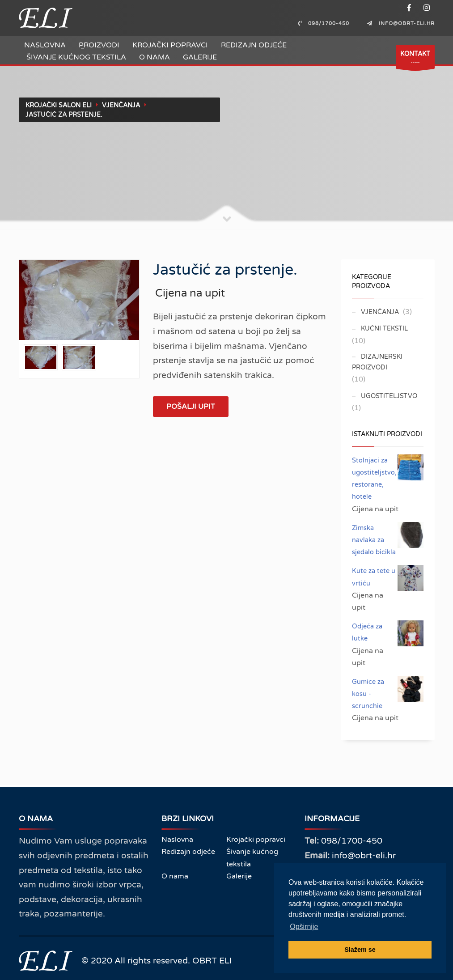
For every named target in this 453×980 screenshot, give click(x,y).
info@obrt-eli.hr (364, 855)
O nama (155, 57)
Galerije (200, 57)
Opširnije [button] (304, 927)
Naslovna (45, 45)
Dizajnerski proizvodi (377, 362)
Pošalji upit (191, 407)
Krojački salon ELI (59, 105)
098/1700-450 (352, 841)
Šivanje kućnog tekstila (76, 57)
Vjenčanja (121, 105)
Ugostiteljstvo (389, 396)
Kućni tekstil (384, 329)
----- (415, 59)
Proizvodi (99, 45)
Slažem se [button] (360, 950)
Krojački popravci (170, 45)
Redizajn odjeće (254, 45)
